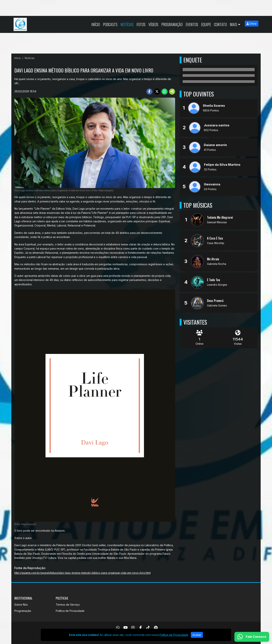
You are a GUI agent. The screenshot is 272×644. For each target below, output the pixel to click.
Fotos (141, 24)
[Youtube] (126, 628)
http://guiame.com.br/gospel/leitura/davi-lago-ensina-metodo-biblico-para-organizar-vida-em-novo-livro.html (82, 573)
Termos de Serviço (68, 605)
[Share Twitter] (157, 92)
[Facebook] (141, 628)
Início (96, 24)
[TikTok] (148, 628)
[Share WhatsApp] (165, 92)
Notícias (127, 24)
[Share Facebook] (149, 92)
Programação (172, 24)
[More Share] (172, 92)
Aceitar (197, 635)
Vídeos (153, 24)
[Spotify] (156, 628)
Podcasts (110, 24)
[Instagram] (133, 628)
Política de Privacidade (70, 611)
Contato (220, 24)
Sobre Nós (21, 605)
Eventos (192, 24)
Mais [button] (233, 24)
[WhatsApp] (118, 628)
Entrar (252, 24)
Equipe (206, 24)
